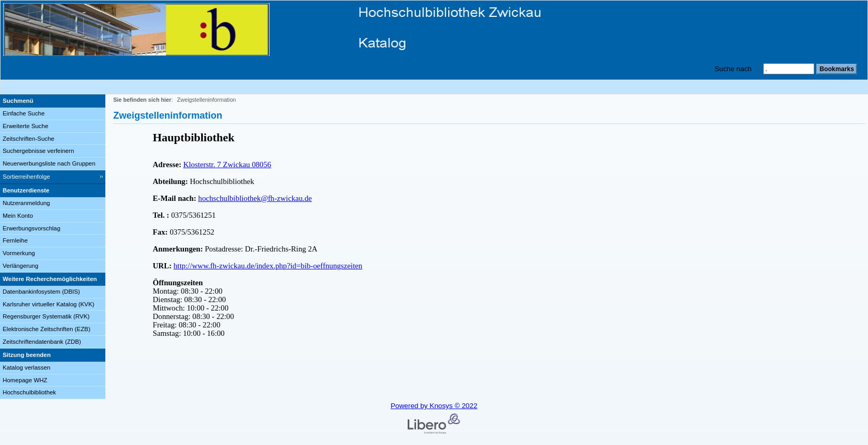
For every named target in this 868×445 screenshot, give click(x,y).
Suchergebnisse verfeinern (38, 151)
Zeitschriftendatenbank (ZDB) (42, 342)
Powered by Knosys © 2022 (434, 406)
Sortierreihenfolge (26, 177)
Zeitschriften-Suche (28, 139)
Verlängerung (21, 266)
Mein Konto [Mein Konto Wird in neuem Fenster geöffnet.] (18, 216)
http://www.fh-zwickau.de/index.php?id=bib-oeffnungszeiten (268, 266)
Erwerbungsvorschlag (32, 228)
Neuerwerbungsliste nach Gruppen (49, 163)
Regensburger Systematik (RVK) (46, 316)
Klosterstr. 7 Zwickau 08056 (227, 165)
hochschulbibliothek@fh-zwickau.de (255, 198)
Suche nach (733, 69)
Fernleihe (15, 240)
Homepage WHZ (25, 380)
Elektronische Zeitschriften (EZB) (46, 329)
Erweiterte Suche (26, 126)
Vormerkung (19, 253)
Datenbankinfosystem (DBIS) (41, 292)
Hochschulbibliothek (29, 392)
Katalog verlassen (27, 367)
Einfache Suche (24, 113)
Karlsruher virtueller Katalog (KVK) (48, 304)
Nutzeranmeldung (26, 203)
